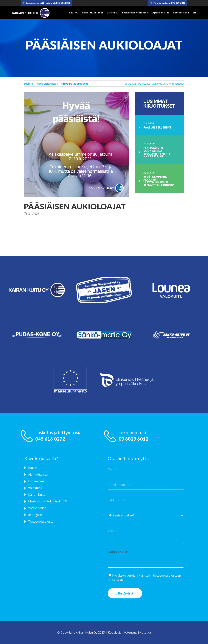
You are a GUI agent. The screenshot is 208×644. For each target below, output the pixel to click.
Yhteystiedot (181, 13)
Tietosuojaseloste (41, 521)
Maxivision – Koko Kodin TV (48, 501)
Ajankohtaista (161, 13)
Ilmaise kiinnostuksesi (135, 13)
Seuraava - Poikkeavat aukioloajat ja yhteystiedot (154, 84)
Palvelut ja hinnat (92, 13)
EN (194, 13)
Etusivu (74, 13)
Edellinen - (56, 84)
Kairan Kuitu (37, 495)
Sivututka (144, 632)
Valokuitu (112, 13)
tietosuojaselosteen (167, 575)
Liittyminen (36, 481)
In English (35, 515)
